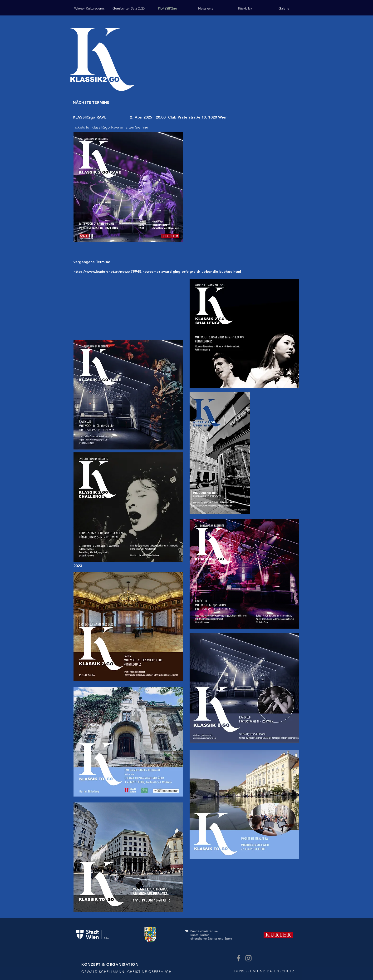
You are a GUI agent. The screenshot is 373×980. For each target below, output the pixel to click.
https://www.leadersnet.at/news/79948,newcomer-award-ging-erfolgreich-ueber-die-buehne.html (157, 271)
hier (145, 127)
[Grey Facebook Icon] (238, 958)
